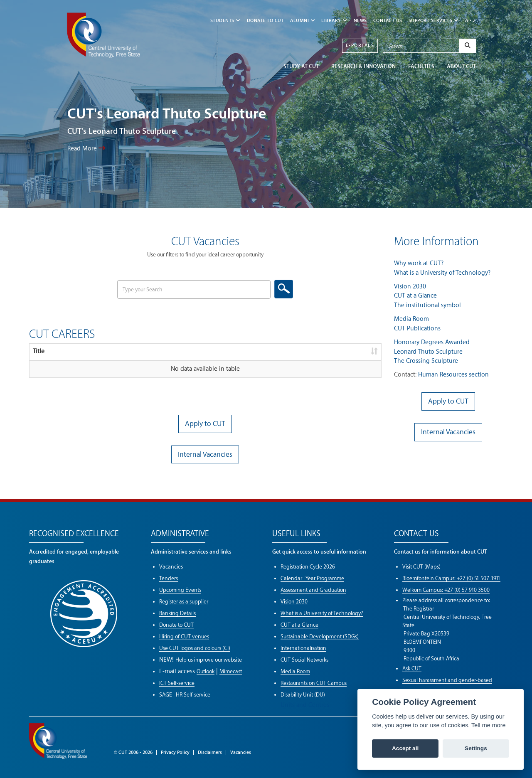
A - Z (471, 21)
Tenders (169, 578)
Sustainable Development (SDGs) (320, 636)
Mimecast (231, 671)
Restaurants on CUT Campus (314, 683)
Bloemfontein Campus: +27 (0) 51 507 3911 (451, 578)
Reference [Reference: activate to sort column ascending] (171, 351)
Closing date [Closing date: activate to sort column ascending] (245, 351)
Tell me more (488, 725)
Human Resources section (453, 375)
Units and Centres (305, 705)
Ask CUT (412, 668)
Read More (86, 148)
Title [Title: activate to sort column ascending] (39, 351)
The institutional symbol (427, 305)
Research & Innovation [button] (363, 66)
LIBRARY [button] (334, 21)
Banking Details (177, 613)
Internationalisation (303, 648)
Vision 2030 (410, 287)
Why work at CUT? (419, 263)
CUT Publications (417, 329)
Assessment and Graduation (313, 590)
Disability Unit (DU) (303, 695)
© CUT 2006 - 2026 (133, 752)
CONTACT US (388, 21)
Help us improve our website (209, 660)
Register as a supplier (184, 602)
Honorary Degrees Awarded (432, 342)
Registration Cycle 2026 (308, 567)
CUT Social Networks (304, 660)
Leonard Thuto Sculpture (428, 352)
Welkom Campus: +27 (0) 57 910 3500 (446, 590)
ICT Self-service (177, 683)
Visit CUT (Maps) (421, 567)
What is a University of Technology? (442, 273)
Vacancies (171, 567)
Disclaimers (210, 752)
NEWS (360, 21)
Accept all (405, 748)
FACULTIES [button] (421, 66)
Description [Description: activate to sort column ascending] (94, 351)
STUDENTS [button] (225, 21)
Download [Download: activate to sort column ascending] (326, 351)
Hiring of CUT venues (184, 636)
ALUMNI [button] (303, 21)
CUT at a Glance (415, 296)
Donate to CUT (266, 21)
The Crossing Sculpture (426, 361)
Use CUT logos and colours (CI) (195, 648)
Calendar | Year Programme (312, 578)
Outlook (206, 671)
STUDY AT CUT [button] (301, 66)
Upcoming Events (180, 590)
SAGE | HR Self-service (185, 695)
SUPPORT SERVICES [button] (434, 21)
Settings (476, 748)
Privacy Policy (175, 752)
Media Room (411, 319)
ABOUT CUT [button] (461, 66)
